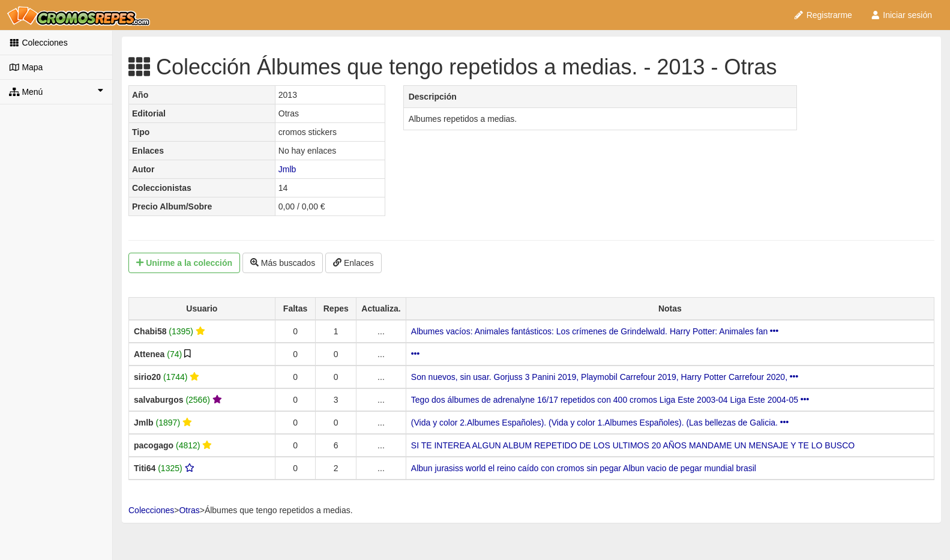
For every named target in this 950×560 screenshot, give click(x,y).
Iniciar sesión (901, 15)
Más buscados (283, 263)
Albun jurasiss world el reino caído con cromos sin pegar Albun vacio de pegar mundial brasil (584, 468)
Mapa (26, 67)
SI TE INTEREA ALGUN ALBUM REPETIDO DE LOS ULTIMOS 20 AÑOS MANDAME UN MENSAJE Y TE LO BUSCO (633, 445)
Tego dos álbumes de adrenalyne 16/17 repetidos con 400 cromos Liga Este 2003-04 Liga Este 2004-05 (610, 400)
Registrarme (823, 15)
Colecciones (38, 43)
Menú (56, 91)
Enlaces (353, 263)
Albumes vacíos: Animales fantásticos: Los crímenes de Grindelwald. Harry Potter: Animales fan (595, 331)
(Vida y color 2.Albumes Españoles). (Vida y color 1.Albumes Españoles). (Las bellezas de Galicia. (600, 423)
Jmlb (287, 169)
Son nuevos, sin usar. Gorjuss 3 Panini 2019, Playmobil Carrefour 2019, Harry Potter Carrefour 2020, (605, 377)
